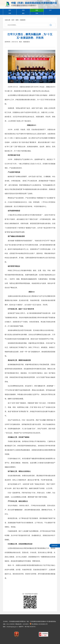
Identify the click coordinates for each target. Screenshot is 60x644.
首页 (13, 20)
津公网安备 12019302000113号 (39, 624)
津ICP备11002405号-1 (30, 627)
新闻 (17, 20)
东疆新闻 (23, 20)
